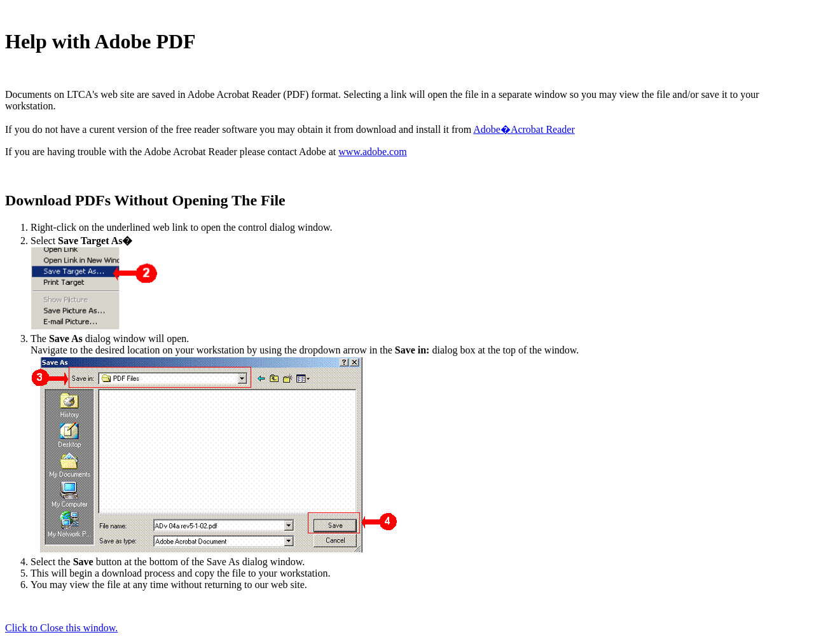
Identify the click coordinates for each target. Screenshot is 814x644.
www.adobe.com (372, 152)
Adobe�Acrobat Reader (524, 129)
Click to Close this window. (61, 628)
